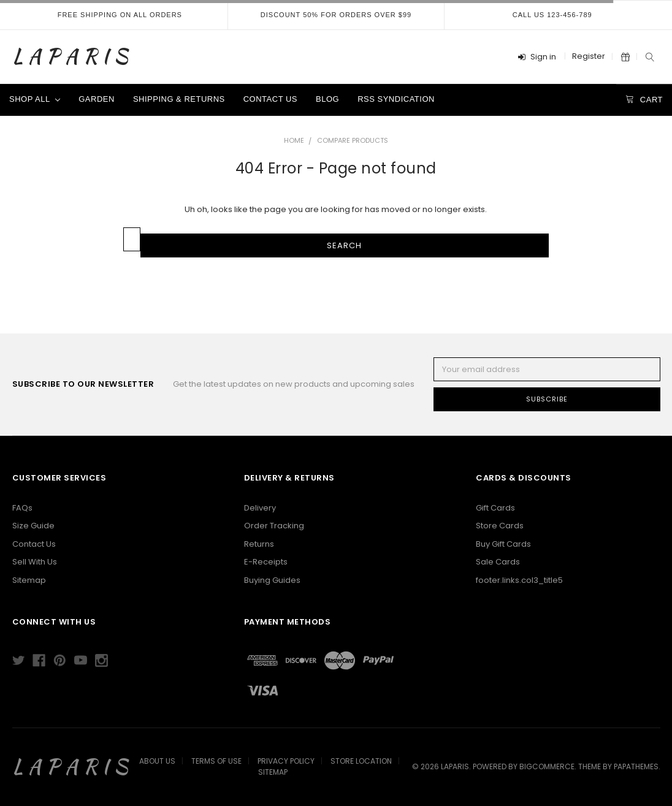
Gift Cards (495, 508)
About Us (157, 761)
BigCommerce (547, 766)
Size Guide (33, 526)
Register (589, 56)
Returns (259, 544)
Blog (327, 99)
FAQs (22, 508)
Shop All (35, 99)
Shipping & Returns (179, 99)
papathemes (636, 766)
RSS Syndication (396, 99)
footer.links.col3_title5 (519, 580)
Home (294, 140)
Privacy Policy (286, 761)
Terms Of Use (216, 761)
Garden (97, 99)
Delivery (260, 508)
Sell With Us (35, 562)
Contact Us (270, 99)
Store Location (361, 761)
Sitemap (29, 580)
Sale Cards (498, 562)
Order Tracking (274, 526)
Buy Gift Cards (503, 544)
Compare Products (353, 140)
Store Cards (500, 526)
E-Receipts (266, 562)
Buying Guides (272, 580)
